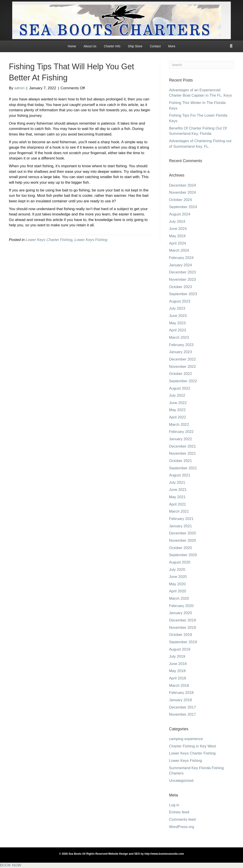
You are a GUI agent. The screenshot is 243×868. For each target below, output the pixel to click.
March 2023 (179, 337)
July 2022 (177, 395)
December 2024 (182, 185)
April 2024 (178, 243)
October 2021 (180, 461)
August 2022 (180, 388)
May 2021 (177, 497)
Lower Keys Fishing (91, 240)
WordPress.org (182, 827)
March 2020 (179, 598)
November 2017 (182, 714)
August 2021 (180, 475)
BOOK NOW (11, 865)
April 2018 (178, 678)
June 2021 (178, 490)
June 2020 (178, 577)
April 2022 (178, 417)
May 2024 (177, 236)
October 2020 (180, 548)
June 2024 (178, 229)
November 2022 (182, 367)
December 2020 (182, 533)
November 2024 (182, 192)
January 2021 (180, 526)
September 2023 (183, 294)
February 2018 (181, 693)
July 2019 (177, 656)
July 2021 (177, 483)
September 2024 (183, 207)
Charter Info (112, 46)
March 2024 (179, 250)
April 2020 (178, 591)
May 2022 (177, 410)
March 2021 (179, 511)
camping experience (186, 739)
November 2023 (182, 280)
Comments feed (182, 819)
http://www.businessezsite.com (164, 854)
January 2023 (180, 352)
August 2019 (180, 649)
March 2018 (179, 686)
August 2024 (180, 214)
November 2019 (182, 628)
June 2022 (178, 403)
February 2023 (181, 345)
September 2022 (183, 381)
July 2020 (177, 570)
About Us (90, 46)
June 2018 (178, 664)
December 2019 (182, 620)
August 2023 (180, 301)
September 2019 (183, 642)
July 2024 (177, 222)
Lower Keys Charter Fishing (49, 240)
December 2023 (182, 272)
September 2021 (183, 468)
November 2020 (182, 541)
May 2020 (177, 584)
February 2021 (181, 519)
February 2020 (181, 606)
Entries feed (179, 812)
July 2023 (177, 308)
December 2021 (182, 446)
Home (72, 46)
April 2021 (178, 504)
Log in (174, 805)
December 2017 (182, 707)
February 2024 (181, 258)
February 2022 (181, 432)
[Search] (231, 46)
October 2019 (180, 635)
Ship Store (135, 46)
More (172, 46)
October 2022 (180, 374)
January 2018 (180, 700)
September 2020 (183, 555)
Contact (155, 46)
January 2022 (180, 439)
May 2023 (177, 323)
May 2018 (177, 671)
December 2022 (182, 359)
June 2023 (178, 316)
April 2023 (178, 330)
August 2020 (180, 562)
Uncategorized (181, 781)
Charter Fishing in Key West (192, 746)
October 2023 (180, 287)
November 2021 (182, 453)
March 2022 (179, 425)
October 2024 (180, 200)
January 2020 (180, 613)
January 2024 (180, 265)
